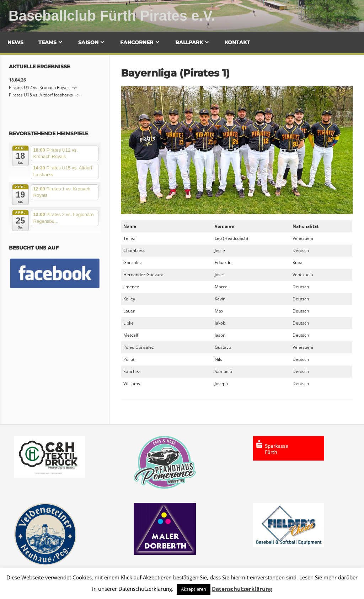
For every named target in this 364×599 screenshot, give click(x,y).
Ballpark (189, 42)
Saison (88, 42)
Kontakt (237, 42)
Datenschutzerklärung (242, 589)
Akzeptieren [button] (194, 589)
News (15, 42)
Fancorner (137, 42)
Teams (47, 42)
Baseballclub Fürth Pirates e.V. (112, 16)
